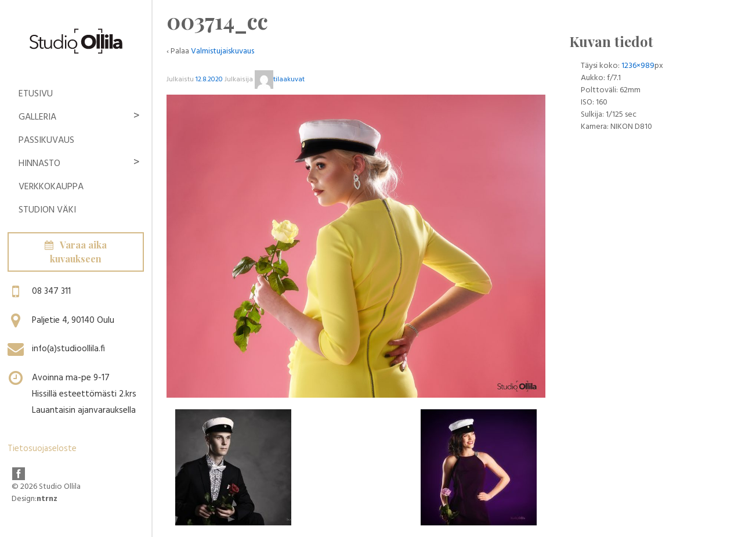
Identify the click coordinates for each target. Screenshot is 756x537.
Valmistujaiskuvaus (223, 51)
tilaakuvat (280, 80)
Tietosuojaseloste (42, 449)
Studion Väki (47, 210)
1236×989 (638, 66)
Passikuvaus (46, 140)
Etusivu (36, 94)
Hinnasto (39, 164)
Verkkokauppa (51, 187)
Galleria (37, 117)
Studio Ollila (59, 487)
